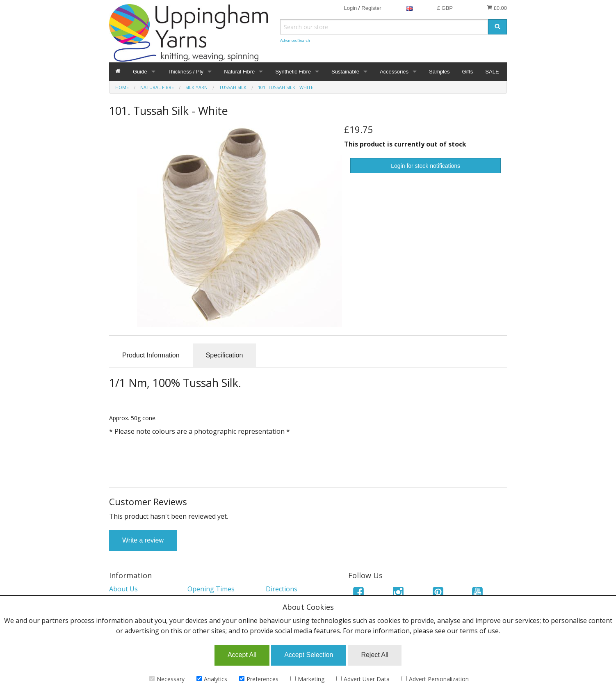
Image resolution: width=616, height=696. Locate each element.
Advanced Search (295, 40)
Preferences (259, 679)
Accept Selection (309, 655)
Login (350, 8)
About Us (123, 589)
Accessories (394, 72)
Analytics (212, 679)
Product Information (151, 355)
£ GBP (445, 8)
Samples (439, 72)
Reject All (375, 655)
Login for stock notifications (425, 166)
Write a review (143, 540)
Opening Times (211, 589)
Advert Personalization (435, 679)
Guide (140, 72)
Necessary (167, 679)
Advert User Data (363, 679)
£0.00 (497, 8)
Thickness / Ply (186, 72)
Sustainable (345, 72)
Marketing (307, 679)
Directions (282, 589)
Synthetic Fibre (293, 72)
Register (371, 8)
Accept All (242, 655)
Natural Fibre (239, 72)
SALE (492, 72)
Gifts (468, 72)
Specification (225, 355)
